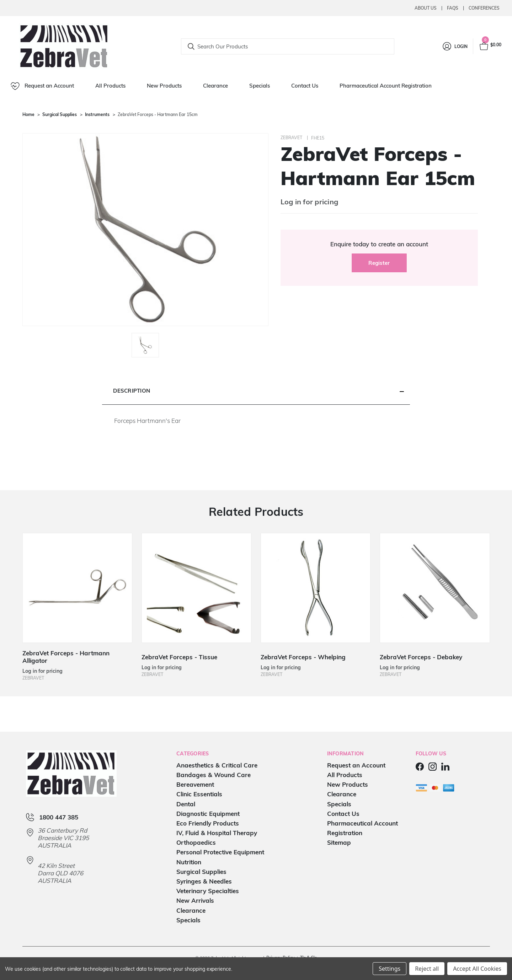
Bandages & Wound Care (214, 775)
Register (379, 263)
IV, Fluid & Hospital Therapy (217, 833)
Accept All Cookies (477, 969)
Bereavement (195, 784)
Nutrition (189, 862)
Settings (390, 969)
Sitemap (339, 842)
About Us (426, 8)
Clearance (215, 86)
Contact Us (305, 86)
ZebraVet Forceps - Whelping (303, 657)
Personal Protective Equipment (220, 852)
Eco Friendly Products (208, 823)
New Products (164, 86)
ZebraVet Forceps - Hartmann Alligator (66, 657)
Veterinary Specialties (208, 891)
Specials (260, 86)
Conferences (484, 8)
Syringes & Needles (204, 881)
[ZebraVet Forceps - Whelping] (316, 588)
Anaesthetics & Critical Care (217, 765)
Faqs (453, 8)
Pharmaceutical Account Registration (386, 86)
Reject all (427, 969)
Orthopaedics (196, 842)
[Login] (455, 46)
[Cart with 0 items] (490, 46)
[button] (256, 391)
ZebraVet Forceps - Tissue (179, 657)
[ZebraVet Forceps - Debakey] (435, 588)
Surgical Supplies (201, 872)
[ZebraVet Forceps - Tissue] (197, 588)
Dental (186, 804)
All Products (110, 86)
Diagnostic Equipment (208, 814)
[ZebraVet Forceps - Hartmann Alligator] (78, 588)
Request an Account (42, 86)
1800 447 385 (59, 817)
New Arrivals (195, 900)
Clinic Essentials (199, 794)
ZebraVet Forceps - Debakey (421, 657)
